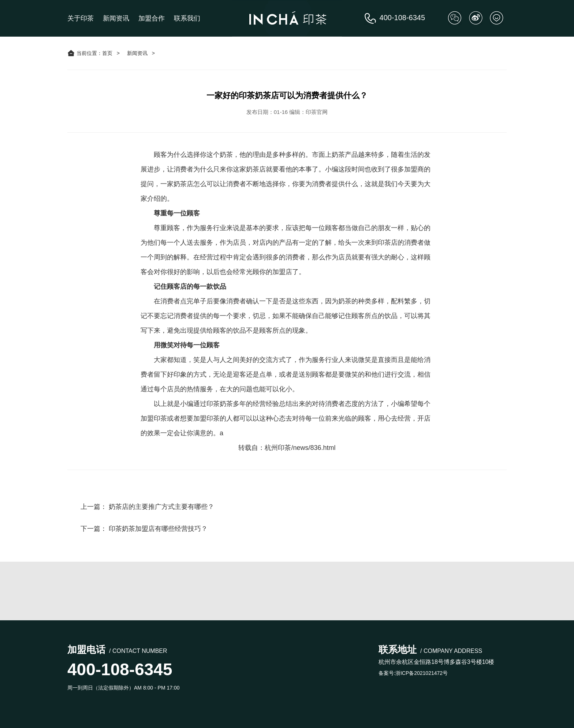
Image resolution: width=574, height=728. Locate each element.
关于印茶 (81, 18)
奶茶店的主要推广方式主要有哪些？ (161, 507)
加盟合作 (152, 18)
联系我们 (187, 18)
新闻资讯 (116, 18)
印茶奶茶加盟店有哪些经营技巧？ (158, 529)
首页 (107, 53)
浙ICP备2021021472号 (422, 673)
